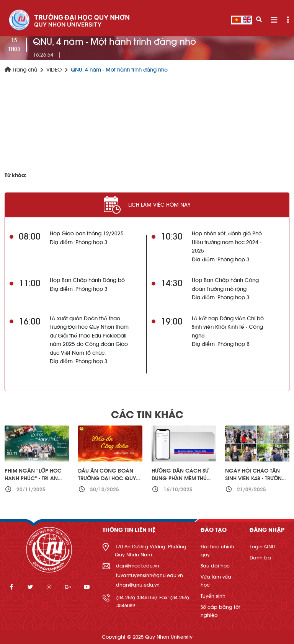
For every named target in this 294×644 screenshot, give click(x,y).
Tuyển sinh (213, 596)
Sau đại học (215, 566)
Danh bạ (260, 558)
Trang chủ (21, 70)
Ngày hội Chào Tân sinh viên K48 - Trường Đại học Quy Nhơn (256, 479)
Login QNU (262, 547)
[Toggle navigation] (274, 20)
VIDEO (54, 70)
